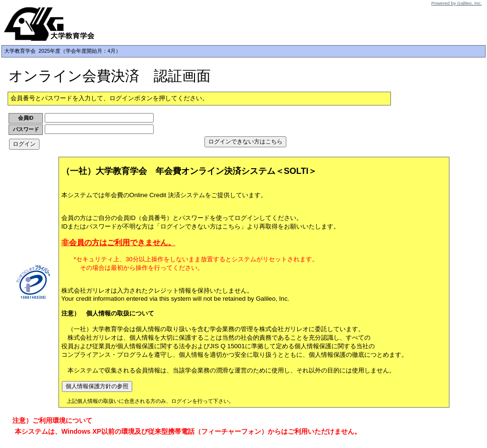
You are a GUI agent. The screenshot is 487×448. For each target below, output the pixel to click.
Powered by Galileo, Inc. (457, 3)
